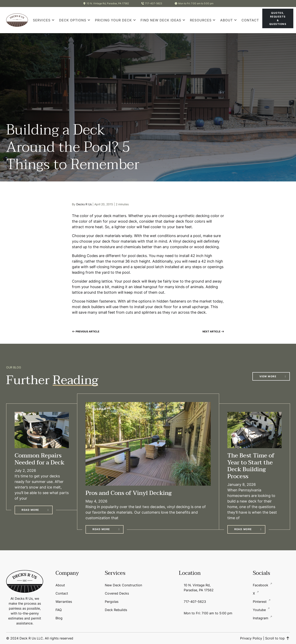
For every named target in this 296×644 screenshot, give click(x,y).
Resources (201, 20)
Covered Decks (117, 593)
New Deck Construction (123, 585)
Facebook (261, 585)
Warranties (64, 602)
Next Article (213, 331)
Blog (59, 618)
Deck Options (73, 20)
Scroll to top (277, 638)
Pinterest (260, 602)
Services (42, 20)
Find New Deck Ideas (161, 20)
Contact (250, 20)
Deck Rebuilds (116, 610)
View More (268, 376)
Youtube (260, 610)
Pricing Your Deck (113, 20)
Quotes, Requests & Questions (278, 18)
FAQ (59, 610)
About (226, 20)
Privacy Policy (251, 638)
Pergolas (112, 602)
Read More (30, 510)
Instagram (261, 618)
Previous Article (86, 331)
